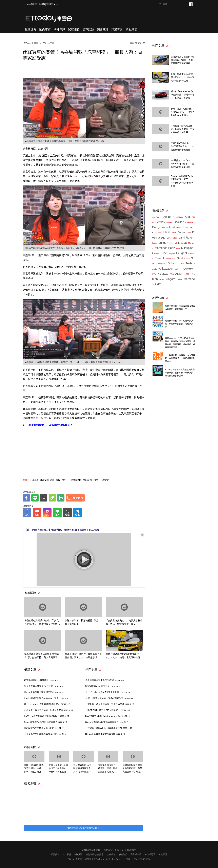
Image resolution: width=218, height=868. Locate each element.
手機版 (42, 4)
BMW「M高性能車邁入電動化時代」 (47, 716)
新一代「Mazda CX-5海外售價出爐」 (47, 704)
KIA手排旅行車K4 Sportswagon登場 (46, 698)
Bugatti (169, 222)
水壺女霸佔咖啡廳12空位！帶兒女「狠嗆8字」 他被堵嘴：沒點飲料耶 (42, 622)
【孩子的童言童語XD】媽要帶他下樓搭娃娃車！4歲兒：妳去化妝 (62, 530)
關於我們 (79, 854)
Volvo (177, 269)
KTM (187, 274)
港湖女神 (44, 480)
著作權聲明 (150, 854)
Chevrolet (189, 222)
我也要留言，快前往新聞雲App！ (83, 828)
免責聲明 (163, 854)
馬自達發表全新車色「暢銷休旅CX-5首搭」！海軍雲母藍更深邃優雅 (183, 60)
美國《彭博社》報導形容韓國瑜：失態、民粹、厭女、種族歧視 (34, 769)
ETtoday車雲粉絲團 (191, 4)
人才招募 (67, 854)
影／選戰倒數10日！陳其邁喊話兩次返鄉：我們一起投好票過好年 (83, 769)
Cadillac (179, 222)
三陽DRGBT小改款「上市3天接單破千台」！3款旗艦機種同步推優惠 (183, 146)
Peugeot (182, 253)
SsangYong (162, 264)
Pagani (172, 253)
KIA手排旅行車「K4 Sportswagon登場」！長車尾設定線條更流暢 (182, 164)
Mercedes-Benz (165, 248)
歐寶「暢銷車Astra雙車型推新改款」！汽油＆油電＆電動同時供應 (123, 656)
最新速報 (31, 29)
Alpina (167, 217)
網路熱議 (103, 29)
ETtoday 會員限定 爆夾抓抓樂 (179, 318)
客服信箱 (111, 854)
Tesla (189, 263)
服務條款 (123, 854)
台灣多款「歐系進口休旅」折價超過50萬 (49, 710)
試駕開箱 (74, 29)
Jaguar (182, 232)
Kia (189, 233)
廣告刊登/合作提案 (95, 854)
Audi (188, 217)
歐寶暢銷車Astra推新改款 (41, 680)
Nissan (157, 253)
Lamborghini (172, 238)
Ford (172, 227)
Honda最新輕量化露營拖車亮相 (44, 692)
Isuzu (174, 233)
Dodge (156, 227)
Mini (178, 248)
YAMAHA (187, 269)
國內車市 (45, 29)
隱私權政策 (136, 854)
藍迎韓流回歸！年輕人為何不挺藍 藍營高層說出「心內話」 (132, 768)
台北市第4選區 (74, 480)
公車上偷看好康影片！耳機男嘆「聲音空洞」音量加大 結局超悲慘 (83, 656)
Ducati (180, 279)
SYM (154, 274)
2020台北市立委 (101, 480)
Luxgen (163, 243)
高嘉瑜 (35, 480)
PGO (172, 274)
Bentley (160, 222)
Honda (179, 228)
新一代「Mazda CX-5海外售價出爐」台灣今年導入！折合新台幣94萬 (183, 95)
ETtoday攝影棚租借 (174, 366)
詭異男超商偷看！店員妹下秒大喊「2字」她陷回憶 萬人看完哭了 (41, 656)
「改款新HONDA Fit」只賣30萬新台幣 (109, 728)
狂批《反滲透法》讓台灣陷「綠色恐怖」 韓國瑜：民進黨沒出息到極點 (59, 769)
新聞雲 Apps (52, 4)
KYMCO (163, 274)
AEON (179, 274)
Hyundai (158, 233)
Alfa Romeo (157, 217)
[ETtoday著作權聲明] (75, 521)
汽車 (52, 480)
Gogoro (171, 279)
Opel (164, 253)
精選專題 (117, 29)
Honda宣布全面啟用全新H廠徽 (44, 728)
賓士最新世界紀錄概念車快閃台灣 (45, 734)
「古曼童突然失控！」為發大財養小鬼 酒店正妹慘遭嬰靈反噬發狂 (124, 622)
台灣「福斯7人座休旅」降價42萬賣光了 (109, 698)
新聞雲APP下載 (111, 850)
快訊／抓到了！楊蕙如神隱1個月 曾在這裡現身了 (83, 622)
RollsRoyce (171, 259)
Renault (160, 258)
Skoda (187, 259)
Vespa (162, 279)
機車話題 (88, 29)
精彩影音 (131, 29)
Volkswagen (166, 269)
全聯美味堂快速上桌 (175, 352)
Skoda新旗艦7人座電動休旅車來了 (46, 722)
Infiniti (167, 232)
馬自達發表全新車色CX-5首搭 (43, 686)
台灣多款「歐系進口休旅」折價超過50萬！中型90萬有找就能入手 (183, 129)
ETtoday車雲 (52, 19)
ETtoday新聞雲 (30, 4)
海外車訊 (59, 29)
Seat (180, 258)
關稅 (58, 480)
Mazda (182, 243)
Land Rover (186, 238)
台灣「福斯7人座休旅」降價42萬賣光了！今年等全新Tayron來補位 (183, 112)
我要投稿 (55, 854)
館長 (64, 480)
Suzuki (181, 264)
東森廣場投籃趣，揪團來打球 (179, 303)
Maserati (173, 243)
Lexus (155, 243)
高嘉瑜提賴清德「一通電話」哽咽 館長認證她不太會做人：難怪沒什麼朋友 (108, 769)
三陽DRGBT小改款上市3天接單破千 (108, 710)
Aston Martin (178, 217)
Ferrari (165, 228)
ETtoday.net (100, 859)
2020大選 (87, 480)
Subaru (173, 263)
